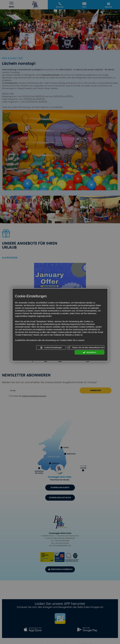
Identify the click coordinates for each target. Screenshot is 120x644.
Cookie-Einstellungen (51, 348)
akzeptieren (89, 352)
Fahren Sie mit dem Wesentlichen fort (86, 348)
